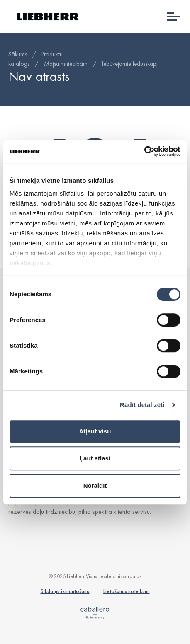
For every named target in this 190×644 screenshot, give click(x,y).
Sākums (18, 54)
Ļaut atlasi (95, 458)
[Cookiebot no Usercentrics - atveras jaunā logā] (144, 151)
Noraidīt (95, 485)
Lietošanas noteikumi (127, 591)
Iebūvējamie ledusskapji (130, 64)
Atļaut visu (95, 431)
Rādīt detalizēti (142, 405)
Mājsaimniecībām (66, 64)
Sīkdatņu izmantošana (65, 591)
